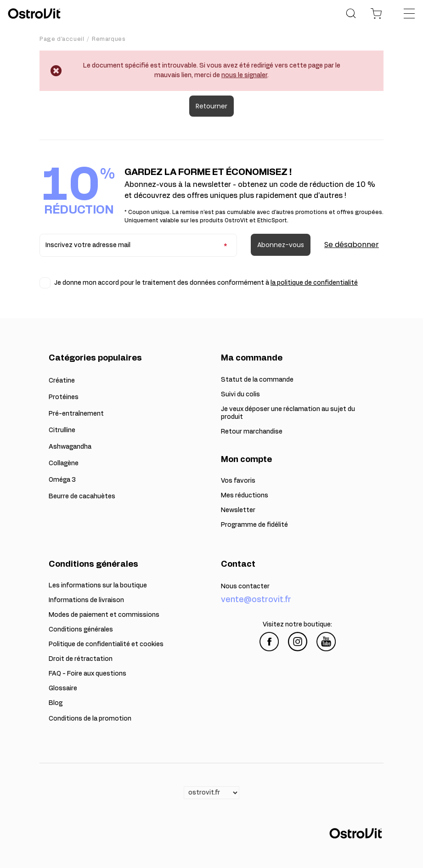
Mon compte (246, 460)
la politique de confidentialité (314, 283)
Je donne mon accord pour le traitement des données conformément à (206, 283)
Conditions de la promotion (90, 719)
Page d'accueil (62, 39)
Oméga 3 (62, 480)
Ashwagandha (70, 447)
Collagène (64, 463)
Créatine (62, 381)
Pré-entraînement (76, 414)
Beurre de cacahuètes (82, 496)
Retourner (211, 106)
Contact (238, 564)
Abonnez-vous (281, 245)
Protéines (64, 397)
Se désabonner (352, 245)
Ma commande (252, 358)
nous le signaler (244, 75)
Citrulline (62, 430)
